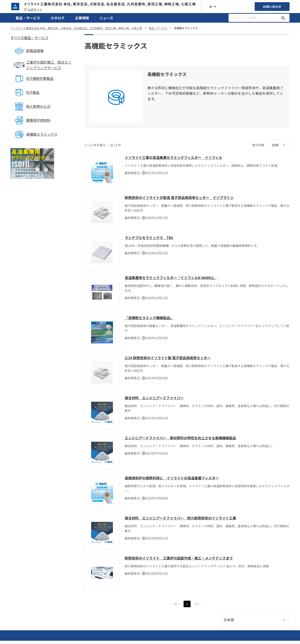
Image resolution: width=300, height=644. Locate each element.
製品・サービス (28, 18)
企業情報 (82, 18)
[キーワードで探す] (283, 18)
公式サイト (33, 9)
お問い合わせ (272, 7)
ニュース (106, 18)
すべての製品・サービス (29, 38)
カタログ (58, 18)
